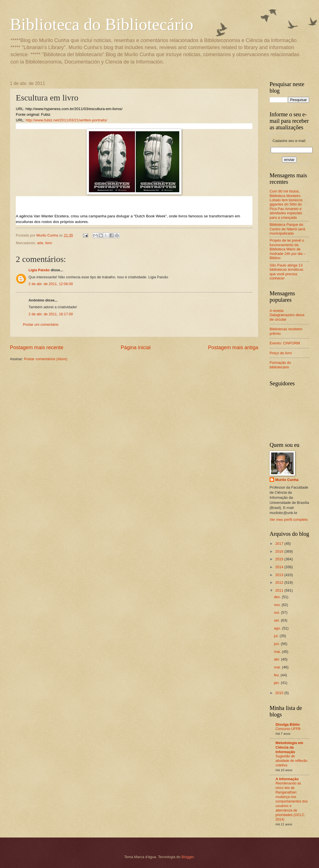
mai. (278, 652)
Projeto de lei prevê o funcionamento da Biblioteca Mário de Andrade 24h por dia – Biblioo (288, 249)
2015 (280, 559)
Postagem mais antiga (233, 347)
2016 (280, 551)
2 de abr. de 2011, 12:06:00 (51, 284)
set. (277, 620)
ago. (278, 628)
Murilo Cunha (287, 480)
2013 (280, 575)
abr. (277, 659)
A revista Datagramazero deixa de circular (287, 315)
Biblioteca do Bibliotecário (102, 24)
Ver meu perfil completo (289, 520)
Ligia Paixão (39, 270)
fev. (277, 675)
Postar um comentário (41, 324)
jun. (277, 644)
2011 (280, 590)
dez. (278, 597)
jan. (277, 683)
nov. (278, 605)
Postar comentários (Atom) (46, 359)
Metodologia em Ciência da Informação (289, 747)
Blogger (188, 857)
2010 (280, 693)
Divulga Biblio (288, 724)
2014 (280, 567)
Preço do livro (281, 353)
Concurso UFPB (288, 729)
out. (277, 612)
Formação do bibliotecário (280, 365)
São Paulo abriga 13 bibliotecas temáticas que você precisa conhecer (287, 272)
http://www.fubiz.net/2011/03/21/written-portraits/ (66, 120)
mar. (278, 667)
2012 (280, 582)
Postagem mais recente (37, 347)
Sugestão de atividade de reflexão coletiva (291, 761)
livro (49, 243)
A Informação (287, 779)
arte (40, 243)
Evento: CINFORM (285, 343)
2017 (280, 544)
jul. (277, 636)
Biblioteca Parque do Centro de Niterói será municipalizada (287, 229)
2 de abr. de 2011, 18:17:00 (51, 314)
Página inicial (136, 347)
